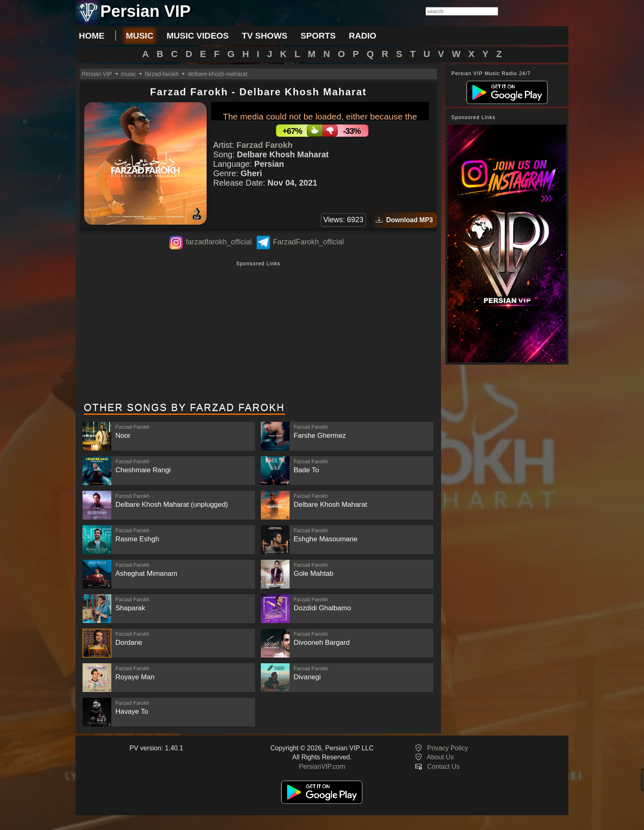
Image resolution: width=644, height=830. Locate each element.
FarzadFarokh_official (308, 242)
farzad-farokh (162, 74)
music (139, 36)
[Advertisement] (258, 332)
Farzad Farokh (265, 145)
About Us (440, 757)
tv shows (265, 36)
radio (362, 36)
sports (318, 36)
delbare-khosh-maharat (217, 74)
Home (92, 36)
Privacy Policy (448, 748)
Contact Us (443, 767)
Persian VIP (97, 74)
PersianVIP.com (322, 767)
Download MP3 (404, 220)
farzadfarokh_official (219, 242)
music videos (197, 36)
